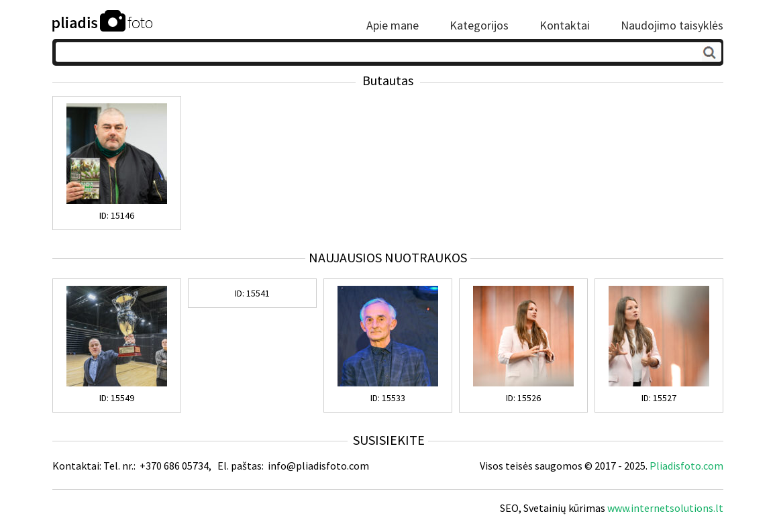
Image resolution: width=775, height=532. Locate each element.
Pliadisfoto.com (686, 466)
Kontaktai (565, 25)
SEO (509, 508)
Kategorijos (479, 25)
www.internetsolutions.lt (665, 508)
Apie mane (393, 25)
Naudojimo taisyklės (672, 25)
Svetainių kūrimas (564, 508)
